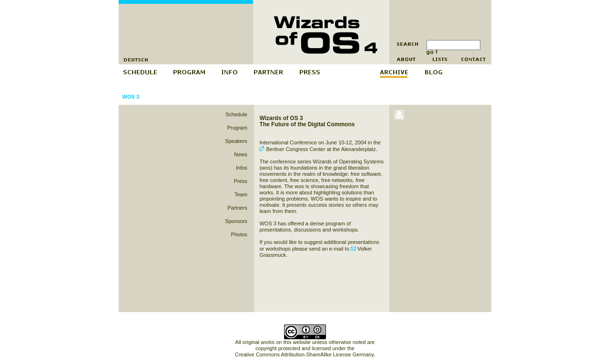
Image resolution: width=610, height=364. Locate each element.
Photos (239, 234)
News (241, 154)
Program (237, 128)
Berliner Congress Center (292, 149)
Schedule (236, 114)
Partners (237, 208)
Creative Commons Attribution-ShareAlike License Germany (304, 354)
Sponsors (236, 221)
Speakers (236, 141)
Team (241, 194)
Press (241, 181)
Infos (242, 168)
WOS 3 (131, 97)
